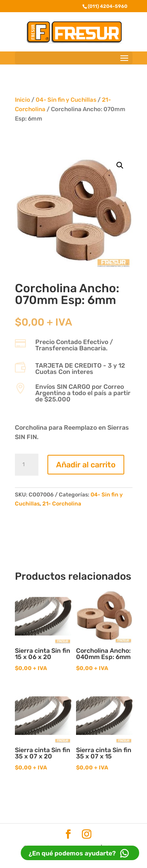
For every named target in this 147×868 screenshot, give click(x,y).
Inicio (23, 100)
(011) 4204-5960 (108, 6)
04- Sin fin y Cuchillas (66, 100)
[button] (120, 165)
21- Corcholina (62, 504)
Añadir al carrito (86, 465)
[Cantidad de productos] (27, 465)
